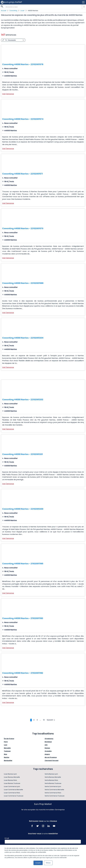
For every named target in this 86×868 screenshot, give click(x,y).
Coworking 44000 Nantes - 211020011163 (23, 618)
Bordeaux (48, 742)
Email (7, 838)
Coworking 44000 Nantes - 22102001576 (23, 64)
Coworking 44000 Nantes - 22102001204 (23, 338)
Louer (22, 11)
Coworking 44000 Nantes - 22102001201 (23, 454)
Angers (47, 754)
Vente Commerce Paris (53, 793)
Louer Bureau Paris (10, 780)
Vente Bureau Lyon (51, 774)
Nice (5, 754)
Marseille (7, 748)
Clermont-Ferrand (52, 760)
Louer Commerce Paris (12, 793)
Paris (6, 742)
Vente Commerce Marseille (54, 790)
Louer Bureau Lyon (10, 774)
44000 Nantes (33, 11)
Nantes (7, 757)
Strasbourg (49, 739)
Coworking (13, 11)
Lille (46, 745)
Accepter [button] (38, 863)
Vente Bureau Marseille (53, 777)
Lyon (6, 745)
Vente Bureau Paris (51, 780)
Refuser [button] (48, 863)
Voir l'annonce (8, 94)
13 (44, 720)
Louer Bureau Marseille (12, 777)
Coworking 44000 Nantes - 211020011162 (23, 673)
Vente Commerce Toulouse (55, 796)
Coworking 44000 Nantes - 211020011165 (23, 564)
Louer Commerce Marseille (13, 790)
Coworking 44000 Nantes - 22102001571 (23, 174)
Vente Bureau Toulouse (53, 783)
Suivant (51, 720)
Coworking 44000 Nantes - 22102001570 (23, 228)
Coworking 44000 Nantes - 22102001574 (23, 119)
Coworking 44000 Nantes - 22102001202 (23, 400)
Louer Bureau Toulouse (12, 783)
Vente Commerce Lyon (53, 786)
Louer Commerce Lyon (12, 786)
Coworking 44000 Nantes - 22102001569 (23, 283)
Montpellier (8, 760)
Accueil (4, 11)
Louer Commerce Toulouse (14, 796)
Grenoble (48, 751)
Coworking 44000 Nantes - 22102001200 (23, 509)
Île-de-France (9, 739)
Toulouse (7, 751)
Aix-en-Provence (51, 757)
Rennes (47, 748)
